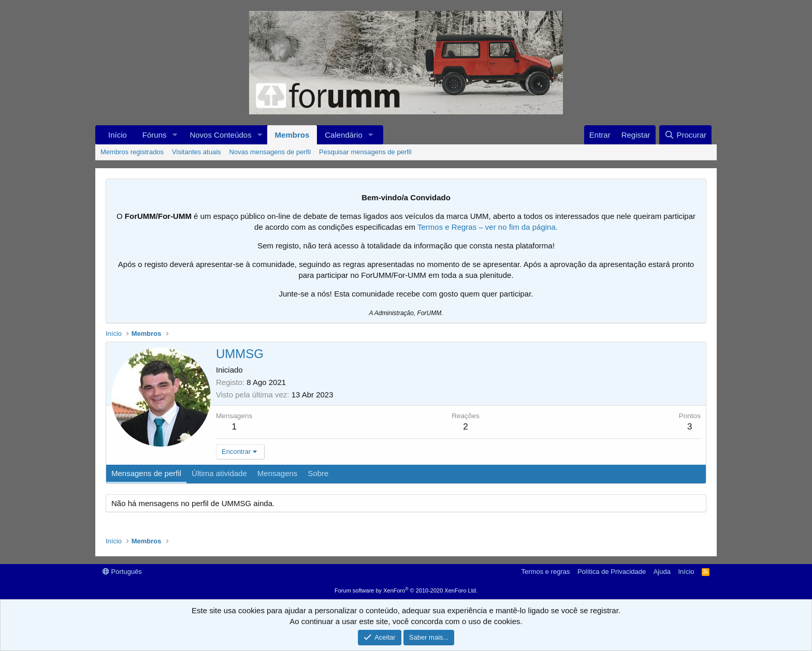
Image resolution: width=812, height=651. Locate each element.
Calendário (344, 135)
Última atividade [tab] (219, 473)
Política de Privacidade (612, 572)
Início (118, 135)
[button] (175, 135)
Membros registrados (132, 152)
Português (122, 572)
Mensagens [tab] (278, 473)
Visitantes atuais (196, 152)
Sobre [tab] (318, 473)
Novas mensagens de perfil (270, 152)
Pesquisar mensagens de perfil (365, 152)
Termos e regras (546, 572)
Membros (292, 135)
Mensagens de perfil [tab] (146, 473)
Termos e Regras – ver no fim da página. (488, 227)
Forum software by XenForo (406, 590)
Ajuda (662, 572)
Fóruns (155, 135)
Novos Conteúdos (220, 135)
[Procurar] (685, 135)
